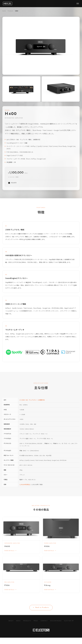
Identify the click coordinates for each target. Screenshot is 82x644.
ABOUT (11, 627)
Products (10, 11)
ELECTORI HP (69, 627)
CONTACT (44, 627)
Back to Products (41, 614)
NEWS (18, 627)
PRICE (36, 627)
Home (4, 11)
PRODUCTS (27, 627)
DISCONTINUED (56, 627)
